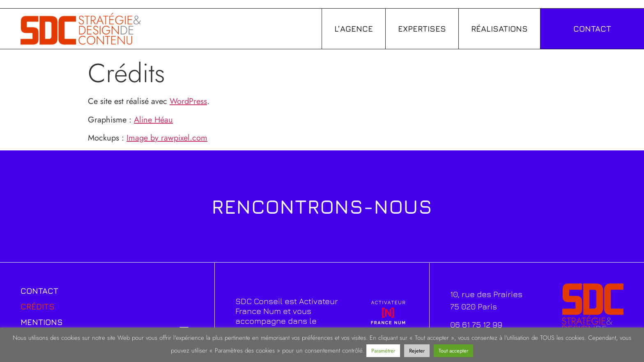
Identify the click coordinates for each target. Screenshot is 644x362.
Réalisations (499, 29)
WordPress (188, 101)
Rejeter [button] (417, 351)
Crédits (38, 306)
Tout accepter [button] (453, 351)
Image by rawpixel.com (167, 138)
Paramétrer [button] (383, 351)
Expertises (422, 29)
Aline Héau (153, 120)
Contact (39, 291)
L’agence (354, 29)
